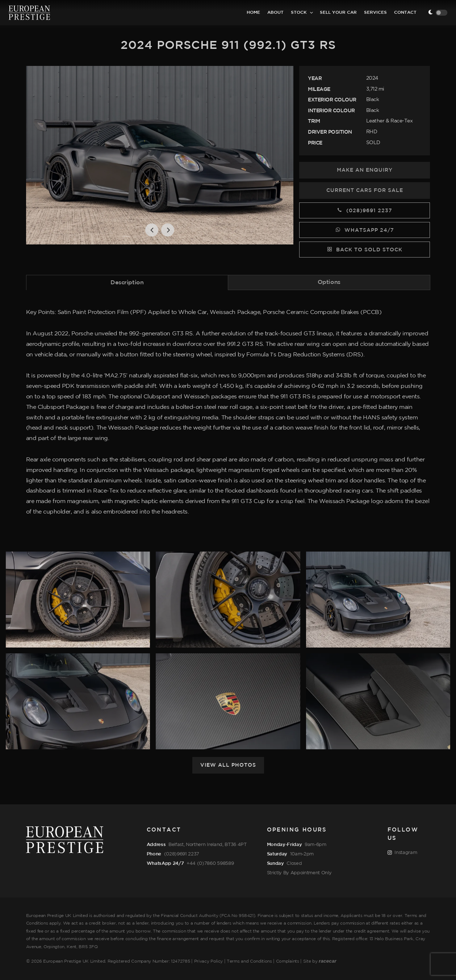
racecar (328, 961)
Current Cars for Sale (365, 190)
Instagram (402, 853)
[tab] (127, 282)
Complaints (288, 961)
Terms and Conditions (249, 961)
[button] (152, 230)
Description (127, 283)
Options (329, 282)
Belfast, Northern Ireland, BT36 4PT (208, 845)
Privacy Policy (209, 961)
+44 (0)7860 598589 (210, 863)
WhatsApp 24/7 (365, 230)
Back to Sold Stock (365, 249)
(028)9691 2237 (365, 210)
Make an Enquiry (365, 170)
